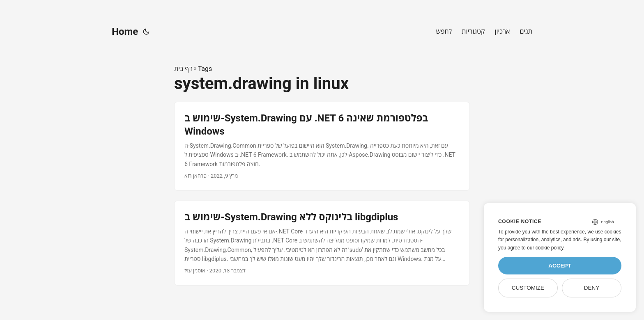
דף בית (183, 69)
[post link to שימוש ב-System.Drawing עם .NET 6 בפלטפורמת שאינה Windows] (322, 146)
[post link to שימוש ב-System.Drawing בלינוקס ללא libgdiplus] (322, 243)
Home (125, 32)
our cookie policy (545, 248)
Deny (592, 288)
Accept (560, 266)
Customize (528, 288)
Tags (205, 69)
